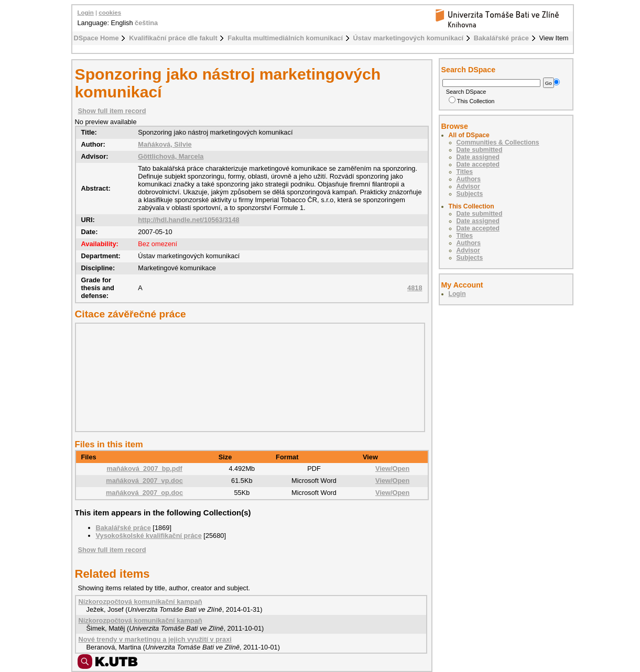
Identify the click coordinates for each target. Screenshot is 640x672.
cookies (110, 13)
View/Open (392, 469)
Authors (469, 179)
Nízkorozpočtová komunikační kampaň (140, 602)
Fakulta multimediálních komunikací (285, 38)
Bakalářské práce (501, 38)
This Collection (472, 101)
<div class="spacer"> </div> (247, 377)
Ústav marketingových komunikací (409, 38)
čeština (146, 23)
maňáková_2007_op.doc (144, 493)
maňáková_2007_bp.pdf (144, 469)
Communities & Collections (498, 142)
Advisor (468, 186)
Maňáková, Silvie (165, 144)
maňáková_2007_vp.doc (144, 481)
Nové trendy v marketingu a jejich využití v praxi (155, 639)
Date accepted (478, 164)
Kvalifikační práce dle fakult (173, 38)
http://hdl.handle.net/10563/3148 (188, 220)
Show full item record (112, 111)
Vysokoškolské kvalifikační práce (149, 536)
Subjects (470, 194)
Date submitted (480, 150)
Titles (465, 172)
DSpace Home (96, 38)
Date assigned (478, 157)
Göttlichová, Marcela (171, 156)
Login (86, 13)
